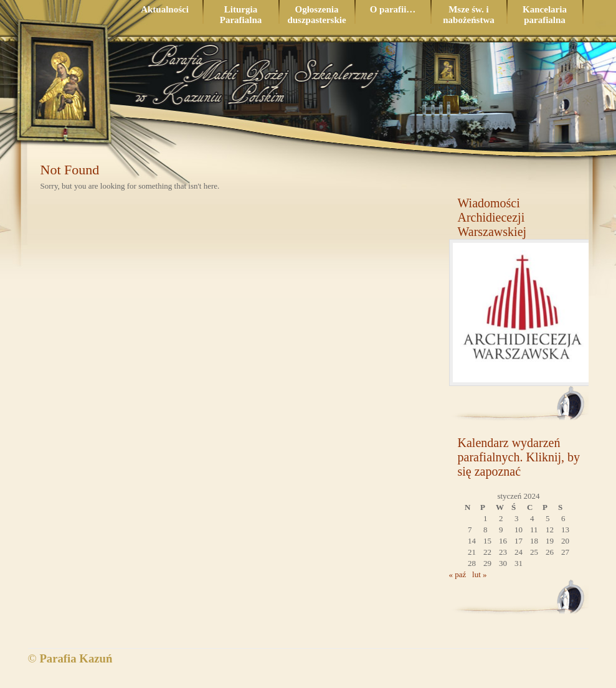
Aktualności (165, 9)
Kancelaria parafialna (545, 15)
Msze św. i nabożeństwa (469, 15)
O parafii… (393, 9)
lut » (479, 574)
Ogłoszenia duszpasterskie (316, 15)
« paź (458, 574)
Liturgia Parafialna (241, 15)
